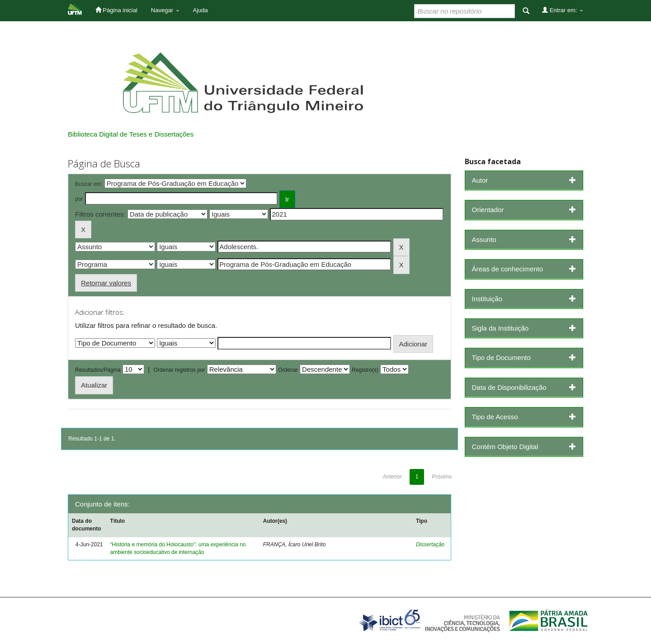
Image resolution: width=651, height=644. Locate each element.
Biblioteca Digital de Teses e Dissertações (131, 134)
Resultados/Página (98, 370)
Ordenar (288, 370)
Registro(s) (365, 370)
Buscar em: (89, 184)
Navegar (165, 10)
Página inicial (116, 10)
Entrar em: (563, 10)
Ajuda (200, 10)
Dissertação (430, 545)
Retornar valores (106, 283)
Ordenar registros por (179, 370)
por (79, 199)
